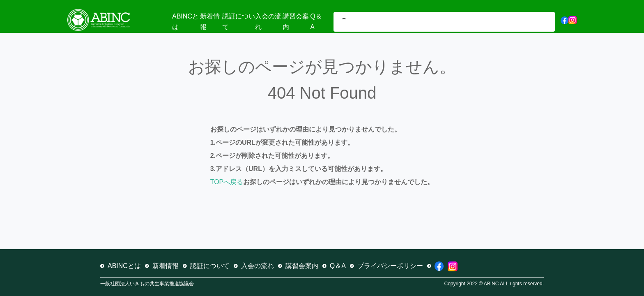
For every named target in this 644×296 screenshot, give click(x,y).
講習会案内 (302, 266)
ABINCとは (124, 266)
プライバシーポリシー (390, 266)
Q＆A (338, 266)
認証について (210, 266)
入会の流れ (258, 266)
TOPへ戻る (227, 182)
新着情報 (166, 266)
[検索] (434, 23)
